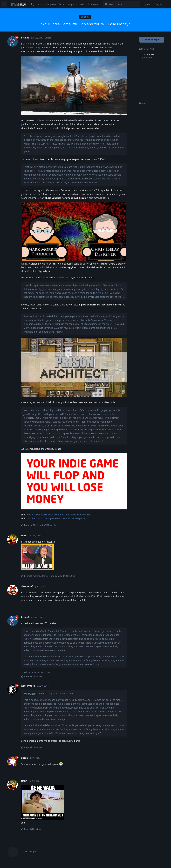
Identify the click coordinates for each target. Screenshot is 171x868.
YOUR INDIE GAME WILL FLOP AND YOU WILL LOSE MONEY (59, 515)
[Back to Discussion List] (4, 4)
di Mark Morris (64, 277)
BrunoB (32, 694)
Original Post (147, 49)
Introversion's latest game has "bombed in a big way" (56, 518)
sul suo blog (33, 48)
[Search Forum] (121, 4)
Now (142, 103)
